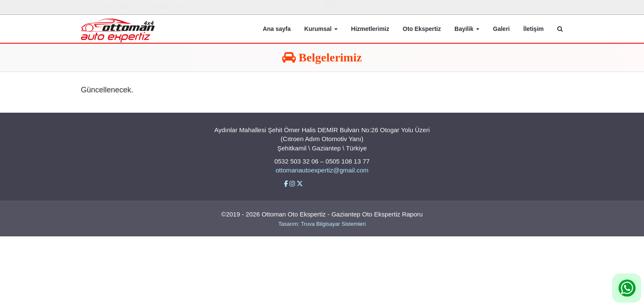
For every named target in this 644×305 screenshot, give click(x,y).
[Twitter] (300, 184)
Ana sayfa (277, 29)
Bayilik (467, 29)
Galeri (501, 29)
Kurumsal (321, 29)
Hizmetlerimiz (370, 29)
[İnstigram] (293, 184)
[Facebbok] (287, 184)
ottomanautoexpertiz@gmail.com (322, 171)
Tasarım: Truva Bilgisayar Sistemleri (322, 224)
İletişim (534, 29)
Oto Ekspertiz (422, 29)
